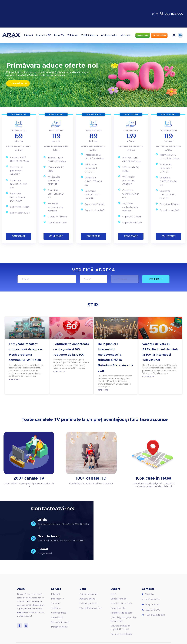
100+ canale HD (91, 478)
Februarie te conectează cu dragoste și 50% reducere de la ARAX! (71, 349)
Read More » (15, 379)
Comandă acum (18, 83)
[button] (143, 35)
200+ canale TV (29, 478)
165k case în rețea (153, 478)
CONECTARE (19, 236)
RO (180, 35)
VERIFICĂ (156, 279)
